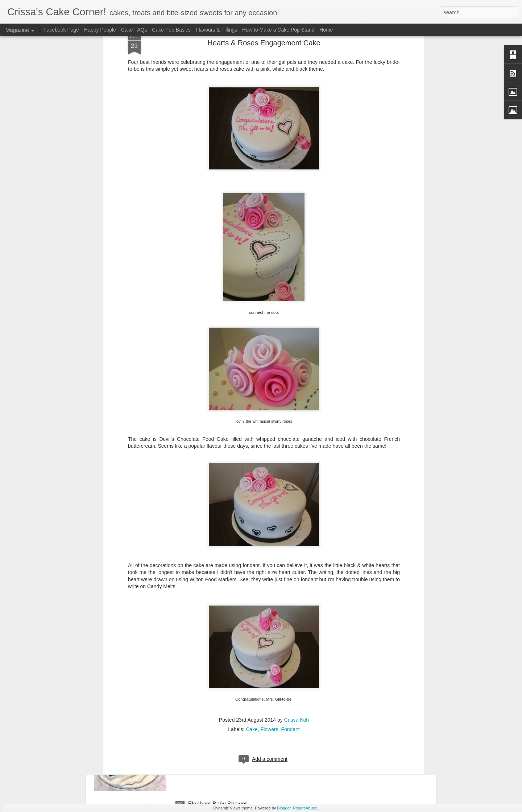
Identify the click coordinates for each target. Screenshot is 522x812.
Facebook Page (61, 30)
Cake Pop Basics (171, 30)
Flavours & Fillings (216, 30)
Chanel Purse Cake (213, 721)
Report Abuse (305, 808)
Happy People (100, 30)
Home (326, 30)
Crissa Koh (297, 634)
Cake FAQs (134, 30)
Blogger (284, 808)
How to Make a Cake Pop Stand (278, 30)
